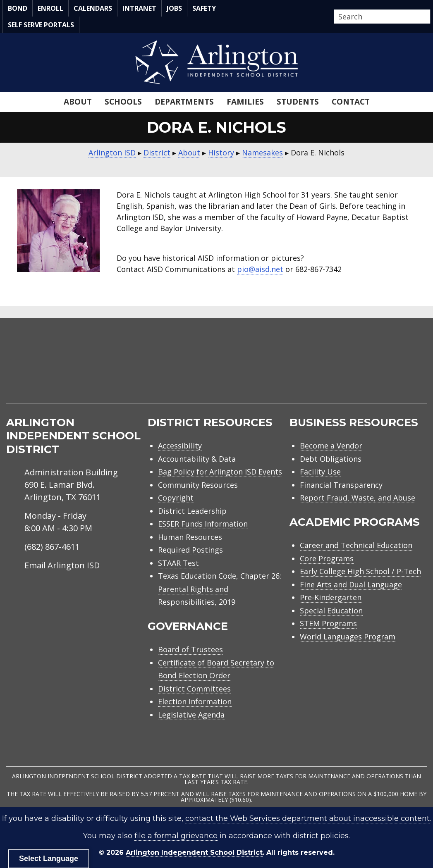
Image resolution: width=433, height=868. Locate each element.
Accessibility (180, 446)
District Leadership (192, 511)
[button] (428, 17)
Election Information (195, 701)
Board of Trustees (190, 649)
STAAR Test (178, 563)
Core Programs (327, 558)
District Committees (194, 689)
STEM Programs (328, 623)
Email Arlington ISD (62, 565)
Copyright (176, 498)
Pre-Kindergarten (331, 597)
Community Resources (198, 485)
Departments (184, 102)
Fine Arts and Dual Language (351, 584)
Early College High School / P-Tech (360, 571)
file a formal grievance (176, 836)
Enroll (50, 8)
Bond (18, 8)
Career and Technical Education (356, 545)
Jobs (174, 8)
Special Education (331, 610)
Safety (204, 8)
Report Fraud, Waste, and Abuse (358, 498)
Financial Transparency (341, 485)
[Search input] (380, 17)
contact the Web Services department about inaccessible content (307, 818)
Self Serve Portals (41, 25)
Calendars (93, 8)
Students (298, 102)
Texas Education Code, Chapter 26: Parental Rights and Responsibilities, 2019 (220, 589)
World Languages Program (348, 637)
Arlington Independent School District (194, 852)
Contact (351, 102)
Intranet (139, 8)
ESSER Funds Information (203, 524)
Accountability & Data (197, 459)
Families (245, 102)
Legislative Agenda (191, 715)
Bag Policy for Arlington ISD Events (220, 472)
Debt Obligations (331, 459)
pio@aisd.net (260, 269)
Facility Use (320, 472)
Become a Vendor (331, 446)
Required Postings (190, 550)
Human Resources (190, 537)
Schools (123, 102)
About (78, 102)
